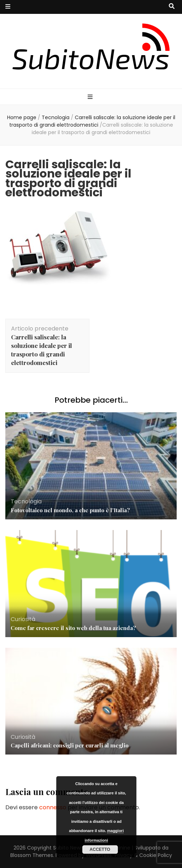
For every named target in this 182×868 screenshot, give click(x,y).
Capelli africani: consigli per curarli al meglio (70, 745)
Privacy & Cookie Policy (143, 855)
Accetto (100, 850)
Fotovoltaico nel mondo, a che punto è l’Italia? (70, 510)
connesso (53, 807)
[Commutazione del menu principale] (91, 97)
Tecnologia (56, 117)
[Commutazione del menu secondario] (8, 7)
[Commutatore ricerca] (172, 7)
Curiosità (23, 619)
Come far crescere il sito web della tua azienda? (73, 628)
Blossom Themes (32, 855)
